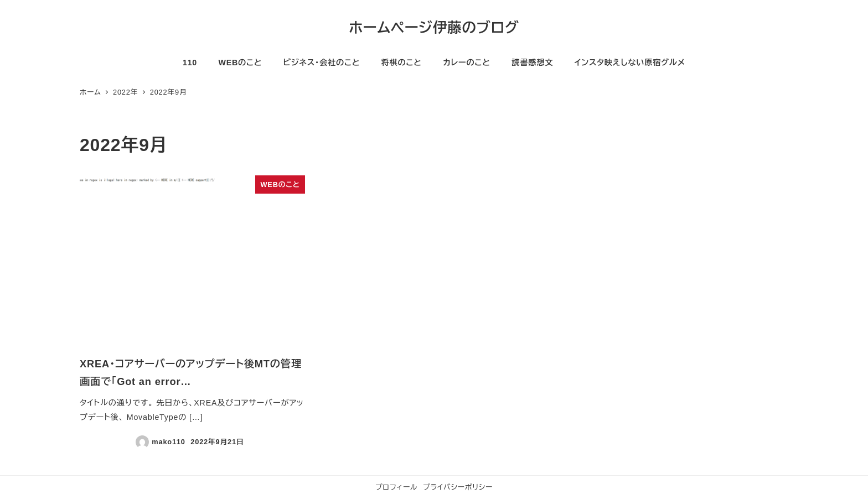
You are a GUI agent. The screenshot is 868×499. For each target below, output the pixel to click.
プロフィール (396, 487)
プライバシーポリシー (458, 487)
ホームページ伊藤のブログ (434, 28)
